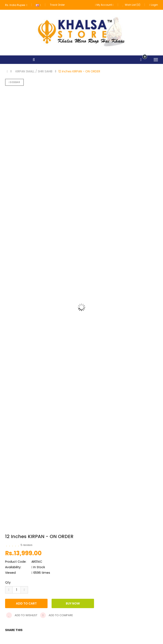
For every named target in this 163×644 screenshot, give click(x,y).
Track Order (57, 5)
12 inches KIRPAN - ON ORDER (79, 71)
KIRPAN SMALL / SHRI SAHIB (34, 71)
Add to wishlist (22, 615)
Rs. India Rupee (16, 5)
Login (154, 5)
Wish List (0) (131, 5)
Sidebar (14, 82)
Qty (8, 582)
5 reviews (27, 545)
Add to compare (57, 615)
